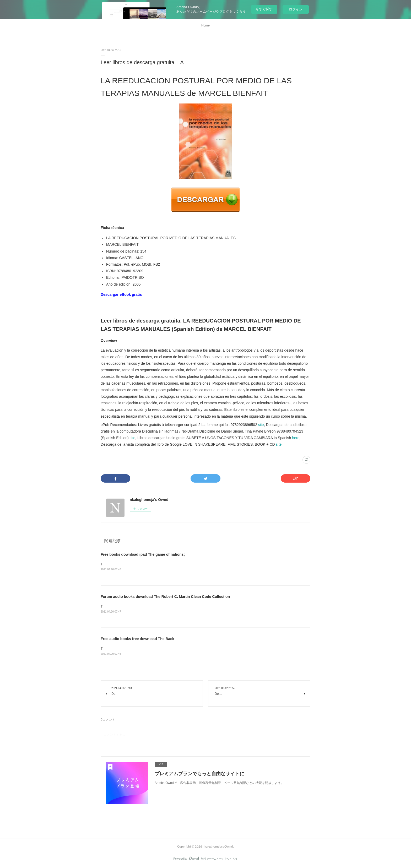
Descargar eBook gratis (121, 294)
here (296, 438)
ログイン (296, 9)
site (261, 425)
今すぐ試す (264, 9)
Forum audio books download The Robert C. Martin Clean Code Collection (165, 597)
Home (206, 25)
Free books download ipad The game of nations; (143, 554)
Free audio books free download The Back (137, 639)
